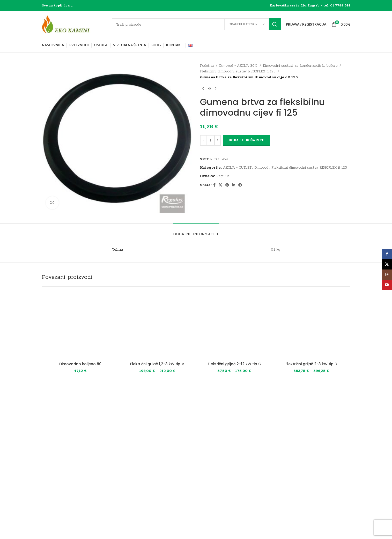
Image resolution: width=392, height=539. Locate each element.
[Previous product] (203, 88)
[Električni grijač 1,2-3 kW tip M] (157, 325)
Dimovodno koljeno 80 (80, 364)
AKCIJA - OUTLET (237, 167)
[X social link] (220, 185)
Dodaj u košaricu (247, 140)
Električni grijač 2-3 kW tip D (311, 364)
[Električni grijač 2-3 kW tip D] (311, 325)
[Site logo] (74, 24)
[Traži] (196, 24)
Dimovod (261, 167)
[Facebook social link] (214, 185)
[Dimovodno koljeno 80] (81, 325)
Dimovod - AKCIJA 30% (238, 66)
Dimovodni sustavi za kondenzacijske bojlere (300, 66)
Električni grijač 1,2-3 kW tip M (157, 364)
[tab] (196, 231)
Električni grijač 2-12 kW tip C (234, 364)
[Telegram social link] (240, 185)
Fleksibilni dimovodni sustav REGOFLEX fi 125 (238, 71)
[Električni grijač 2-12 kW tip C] (235, 325)
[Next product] (216, 88)
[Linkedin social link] (234, 185)
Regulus (223, 176)
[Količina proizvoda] (210, 140)
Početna (207, 66)
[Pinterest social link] (227, 185)
